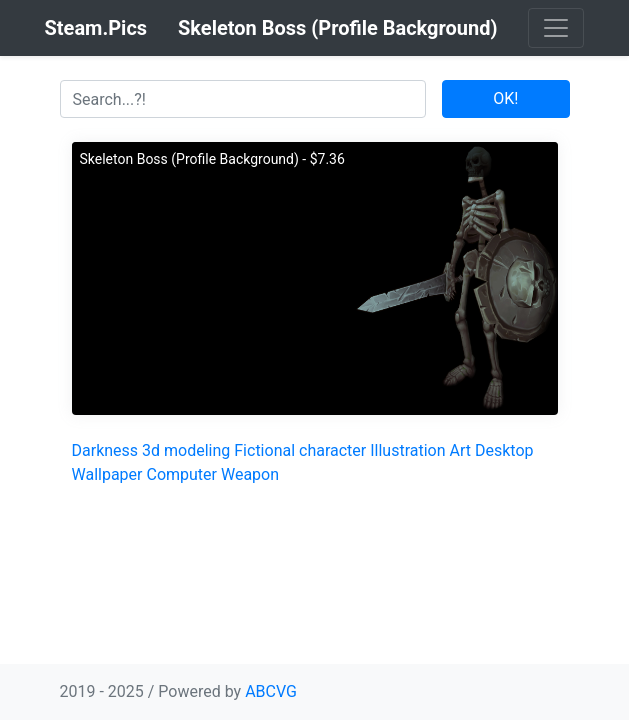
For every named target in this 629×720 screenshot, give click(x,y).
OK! (505, 98)
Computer (181, 474)
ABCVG (271, 691)
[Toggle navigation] (556, 28)
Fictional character (300, 450)
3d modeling (186, 450)
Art (460, 450)
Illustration (407, 450)
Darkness (105, 450)
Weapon (250, 474)
